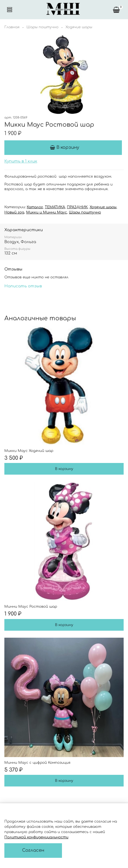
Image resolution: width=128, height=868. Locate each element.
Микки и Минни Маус (47, 212)
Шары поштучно (42, 27)
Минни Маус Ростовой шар (31, 607)
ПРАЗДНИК (77, 207)
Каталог (35, 207)
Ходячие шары (79, 27)
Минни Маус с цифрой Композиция (37, 763)
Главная (12, 27)
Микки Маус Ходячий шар (29, 451)
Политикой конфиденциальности (36, 837)
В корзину (64, 469)
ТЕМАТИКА (55, 207)
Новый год (14, 212)
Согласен (33, 850)
